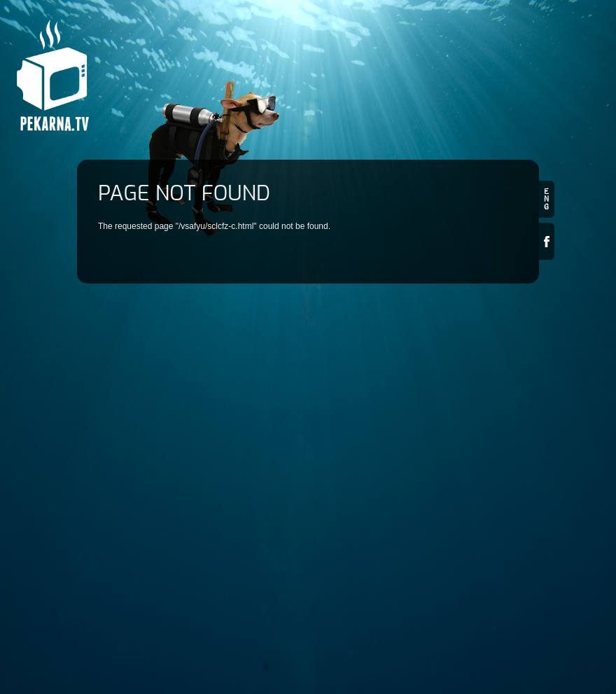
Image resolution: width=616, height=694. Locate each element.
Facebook (547, 241)
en (547, 199)
